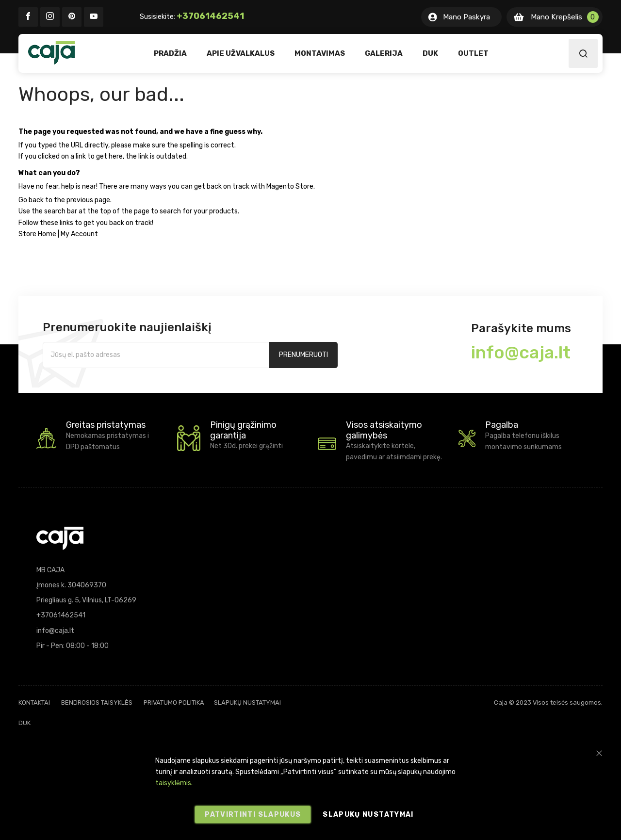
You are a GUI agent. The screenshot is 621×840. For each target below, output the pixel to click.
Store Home (37, 234)
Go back (31, 200)
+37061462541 (210, 16)
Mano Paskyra (466, 17)
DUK (25, 723)
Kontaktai (34, 703)
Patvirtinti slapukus (253, 815)
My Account (79, 234)
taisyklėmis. (174, 783)
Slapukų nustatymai (247, 703)
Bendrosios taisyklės (97, 703)
